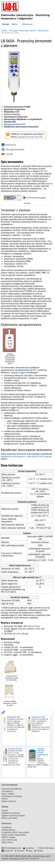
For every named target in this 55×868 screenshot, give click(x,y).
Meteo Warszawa (45, 848)
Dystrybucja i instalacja (12, 796)
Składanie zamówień (11, 813)
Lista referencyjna (9, 840)
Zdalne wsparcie (9, 801)
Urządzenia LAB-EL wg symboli (15, 832)
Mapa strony (7, 842)
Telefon (15, 24)
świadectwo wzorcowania (12, 456)
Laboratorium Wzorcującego (39, 456)
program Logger (18, 372)
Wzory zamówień (9, 818)
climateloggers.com (11, 848)
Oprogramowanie (15, 149)
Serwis (4, 799)
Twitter (38, 851)
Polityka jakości (8, 830)
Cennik (9, 154)
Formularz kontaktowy (12, 789)
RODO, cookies (8, 837)
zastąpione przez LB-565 (30, 137)
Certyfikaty (6, 827)
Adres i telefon (8, 794)
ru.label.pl (29, 848)
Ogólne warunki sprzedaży (13, 815)
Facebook (7, 851)
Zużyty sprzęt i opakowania (14, 835)
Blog (29, 851)
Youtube (19, 851)
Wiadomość (27, 24)
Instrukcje (11, 145)
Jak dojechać (7, 791)
